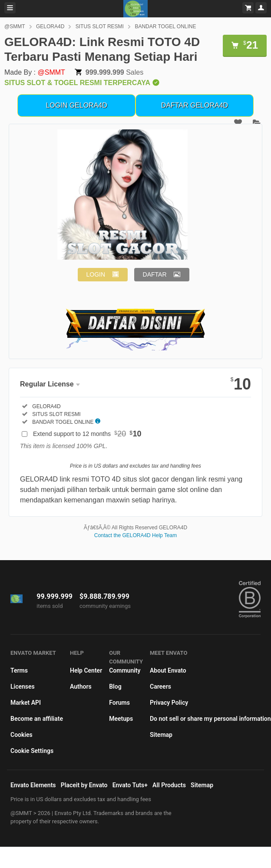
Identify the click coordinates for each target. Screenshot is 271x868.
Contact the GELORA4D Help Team (136, 535)
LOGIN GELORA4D (76, 105)
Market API (26, 703)
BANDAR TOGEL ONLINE (165, 26)
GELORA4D (50, 26)
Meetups (121, 719)
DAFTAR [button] (155, 274)
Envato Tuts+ (130, 785)
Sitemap (161, 735)
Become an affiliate (37, 719)
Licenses (23, 686)
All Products (169, 785)
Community (125, 670)
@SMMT (15, 26)
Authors (81, 686)
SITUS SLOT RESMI (100, 26)
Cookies (21, 735)
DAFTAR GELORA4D (195, 105)
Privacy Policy (169, 703)
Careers (160, 686)
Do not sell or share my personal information (210, 719)
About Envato (168, 670)
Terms (19, 670)
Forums (119, 703)
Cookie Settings (32, 751)
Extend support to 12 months (87, 434)
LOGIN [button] (96, 274)
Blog (115, 686)
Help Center (86, 670)
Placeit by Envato (84, 785)
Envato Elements (33, 785)
